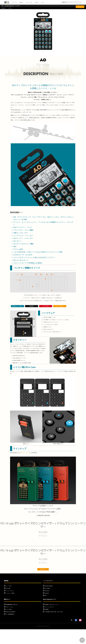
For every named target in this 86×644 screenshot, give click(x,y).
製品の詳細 (3, 8)
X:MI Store (47, 605)
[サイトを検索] (72, 2)
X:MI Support (47, 603)
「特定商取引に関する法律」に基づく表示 (54, 626)
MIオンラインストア (25, 467)
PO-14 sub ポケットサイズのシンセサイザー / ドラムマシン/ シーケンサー (43, 540)
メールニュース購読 (10, 608)
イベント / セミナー (10, 605)
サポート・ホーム (9, 622)
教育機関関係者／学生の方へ (12, 619)
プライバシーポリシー (49, 622)
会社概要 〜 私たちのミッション (52, 619)
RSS (46, 610)
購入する (80, 7)
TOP (2, 6)
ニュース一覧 (9, 601)
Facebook (47, 608)
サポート (37, 2)
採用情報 (47, 624)
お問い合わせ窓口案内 (10, 626)
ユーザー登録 (9, 624)
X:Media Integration (49, 601)
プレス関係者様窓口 (10, 629)
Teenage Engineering (9, 6)
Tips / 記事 (8, 603)
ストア (43, 2)
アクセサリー (10, 8)
